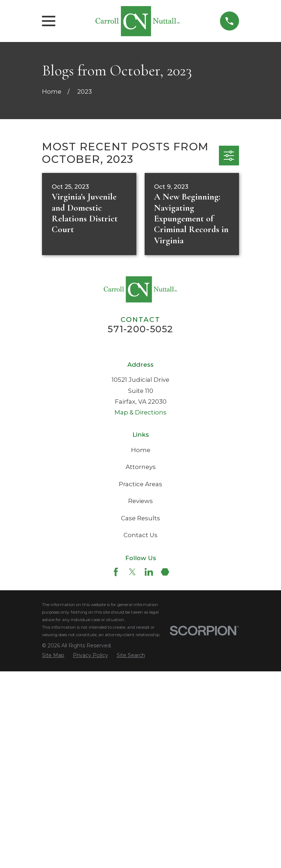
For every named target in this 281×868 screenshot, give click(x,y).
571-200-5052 (140, 329)
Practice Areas (140, 681)
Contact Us (140, 732)
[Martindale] (165, 769)
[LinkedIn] (149, 769)
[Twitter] (132, 769)
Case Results (140, 715)
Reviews (140, 698)
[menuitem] (53, 852)
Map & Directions (140, 609)
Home (141, 647)
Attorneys (141, 663)
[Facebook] (116, 769)
